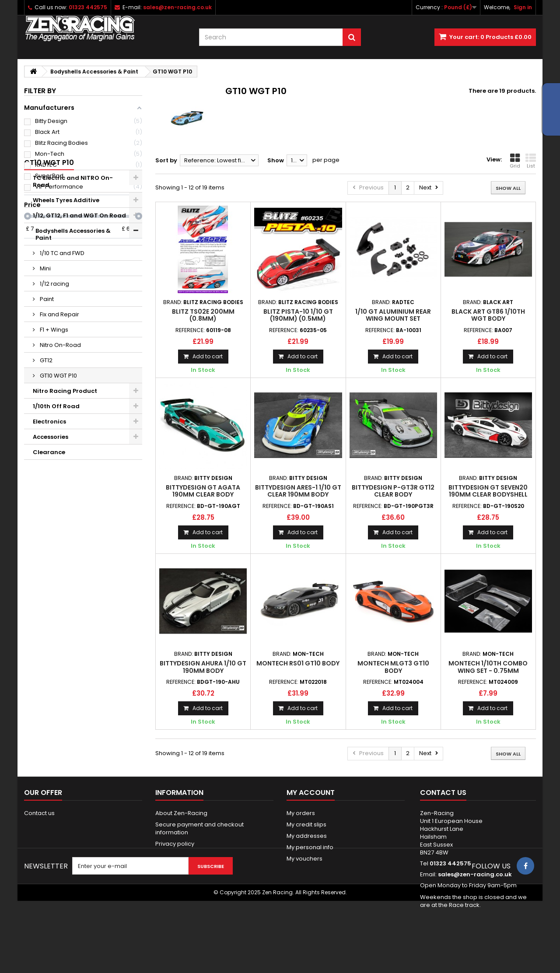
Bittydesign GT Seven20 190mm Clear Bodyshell (488, 491)
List (531, 161)
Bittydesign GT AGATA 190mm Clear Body (203, 491)
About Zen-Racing (181, 813)
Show (276, 160)
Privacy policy (175, 844)
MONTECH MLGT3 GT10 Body (393, 667)
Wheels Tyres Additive (66, 291)
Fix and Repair (59, 398)
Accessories (51, 521)
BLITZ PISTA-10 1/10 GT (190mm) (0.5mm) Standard (298, 319)
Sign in (523, 7)
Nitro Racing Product (65, 475)
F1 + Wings (53, 414)
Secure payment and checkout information (199, 828)
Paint (46, 383)
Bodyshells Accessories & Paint (79, 322)
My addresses (307, 836)
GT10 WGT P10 (58, 460)
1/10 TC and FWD (61, 337)
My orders (301, 813)
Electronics (49, 506)
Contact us (39, 813)
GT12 (45, 444)
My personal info (310, 847)
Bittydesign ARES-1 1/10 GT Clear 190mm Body (298, 491)
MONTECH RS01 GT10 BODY (298, 663)
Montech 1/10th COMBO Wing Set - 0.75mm (488, 667)
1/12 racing (54, 368)
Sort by (166, 160)
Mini (45, 352)
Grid (515, 161)
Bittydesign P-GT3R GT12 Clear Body (393, 491)
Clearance (49, 536)
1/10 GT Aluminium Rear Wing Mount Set (393, 315)
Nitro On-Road (60, 429)
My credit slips (306, 824)
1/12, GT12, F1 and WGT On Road (79, 306)
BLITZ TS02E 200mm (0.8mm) (203, 315)
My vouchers (304, 859)
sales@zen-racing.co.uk (475, 874)
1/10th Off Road (56, 490)
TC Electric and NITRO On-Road (73, 272)
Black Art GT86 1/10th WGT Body (488, 315)
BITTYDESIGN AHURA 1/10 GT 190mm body (203, 667)
